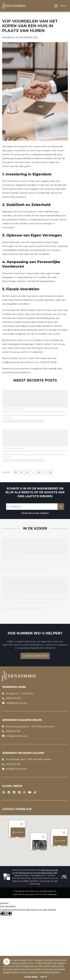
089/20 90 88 (13, 698)
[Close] (43, 837)
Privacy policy (29, 894)
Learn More (31, 977)
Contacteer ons (35, 656)
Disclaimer (17, 894)
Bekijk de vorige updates (35, 513)
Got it (44, 977)
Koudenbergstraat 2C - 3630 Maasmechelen (30, 727)
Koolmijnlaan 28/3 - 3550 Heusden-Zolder (29, 759)
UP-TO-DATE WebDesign (46, 894)
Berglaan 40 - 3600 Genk (19, 694)
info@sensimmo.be (16, 703)
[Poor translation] (8, 913)
